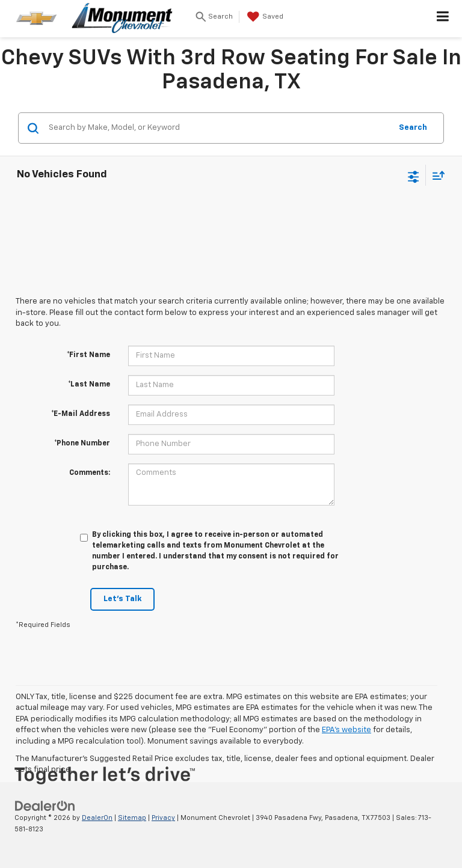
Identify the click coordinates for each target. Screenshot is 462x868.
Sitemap (132, 818)
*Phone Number (82, 444)
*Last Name (89, 385)
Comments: (90, 473)
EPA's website (346, 730)
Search (413, 128)
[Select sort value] (436, 175)
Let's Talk (122, 599)
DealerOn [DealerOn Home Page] (97, 818)
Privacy (163, 818)
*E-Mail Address (81, 414)
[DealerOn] (45, 806)
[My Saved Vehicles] (264, 17)
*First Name (88, 355)
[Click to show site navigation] (443, 19)
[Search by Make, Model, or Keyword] (218, 128)
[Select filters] (414, 176)
